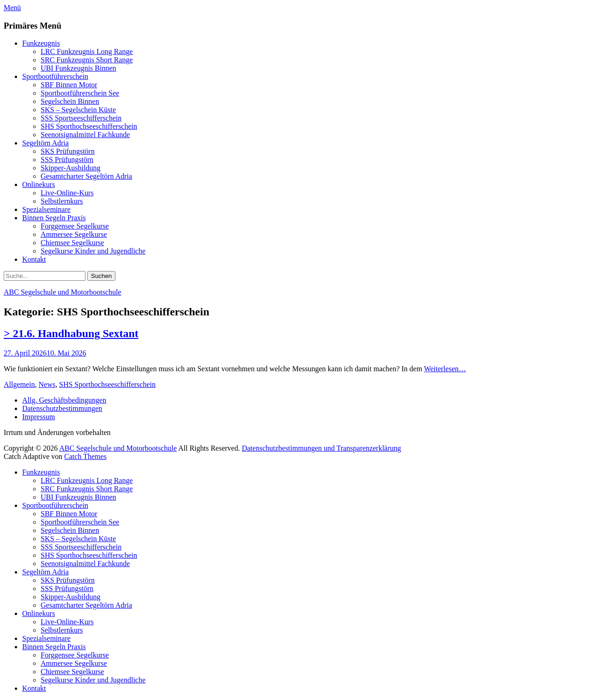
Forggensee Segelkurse (75, 226)
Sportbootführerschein (55, 76)
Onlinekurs (39, 184)
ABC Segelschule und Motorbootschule (63, 292)
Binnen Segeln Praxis (54, 218)
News (47, 384)
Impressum (39, 417)
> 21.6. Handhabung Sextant (71, 333)
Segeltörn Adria (45, 143)
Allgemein (19, 384)
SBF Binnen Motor (69, 85)
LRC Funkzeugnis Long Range (87, 51)
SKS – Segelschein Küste (78, 110)
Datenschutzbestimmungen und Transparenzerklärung (322, 448)
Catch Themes (85, 456)
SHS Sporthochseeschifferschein (89, 126)
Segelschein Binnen (70, 101)
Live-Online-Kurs (67, 193)
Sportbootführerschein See (80, 93)
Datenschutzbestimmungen (62, 408)
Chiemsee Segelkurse (72, 243)
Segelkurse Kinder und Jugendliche (93, 251)
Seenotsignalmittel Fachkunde (85, 135)
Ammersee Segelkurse (74, 234)
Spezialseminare (46, 209)
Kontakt (34, 259)
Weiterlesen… (445, 369)
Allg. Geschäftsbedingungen (64, 400)
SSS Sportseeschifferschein (81, 118)
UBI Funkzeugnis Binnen (78, 68)
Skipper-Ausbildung (70, 168)
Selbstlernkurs (62, 201)
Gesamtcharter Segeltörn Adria (86, 176)
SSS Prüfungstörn (67, 160)
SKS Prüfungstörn (68, 151)
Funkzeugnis (41, 43)
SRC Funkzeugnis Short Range (87, 60)
